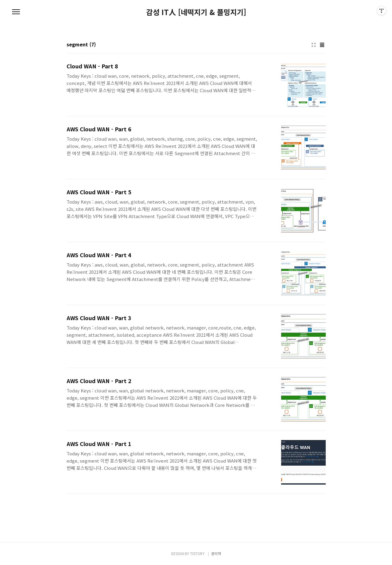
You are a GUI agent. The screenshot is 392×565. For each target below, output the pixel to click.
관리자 (216, 553)
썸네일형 (314, 45)
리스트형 (322, 45)
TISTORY (197, 553)
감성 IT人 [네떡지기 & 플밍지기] (196, 12)
